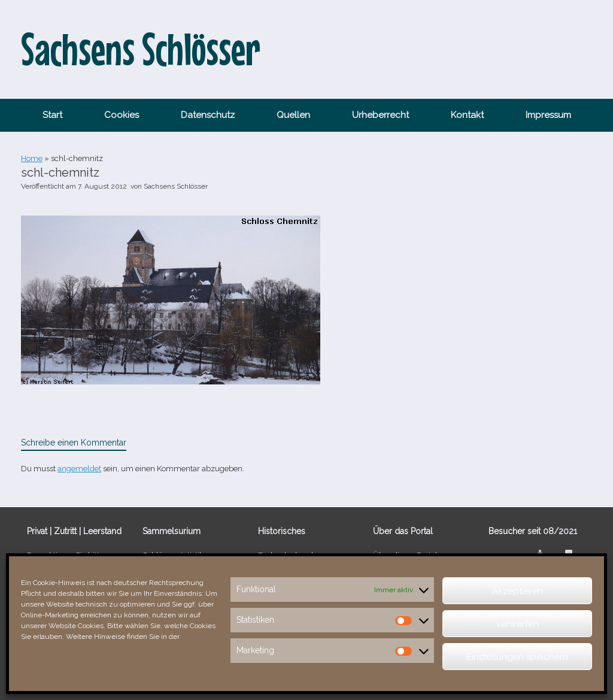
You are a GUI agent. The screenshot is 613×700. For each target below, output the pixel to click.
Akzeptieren (518, 591)
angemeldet (79, 469)
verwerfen (518, 624)
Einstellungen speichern (517, 657)
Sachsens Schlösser (176, 186)
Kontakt (467, 115)
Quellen (293, 115)
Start (52, 115)
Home (32, 158)
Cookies (122, 115)
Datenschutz (208, 115)
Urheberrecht (380, 115)
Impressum (548, 115)
